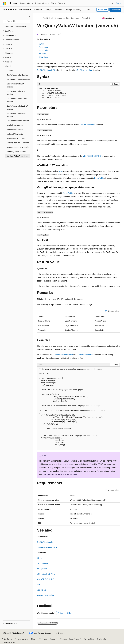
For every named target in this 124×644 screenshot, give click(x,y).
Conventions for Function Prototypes (60, 474)
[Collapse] (30, 16)
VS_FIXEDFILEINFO (92, 156)
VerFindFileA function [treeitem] (15, 125)
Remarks (42, 53)
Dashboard (115, 10)
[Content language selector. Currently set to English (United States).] (14, 633)
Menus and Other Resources (68, 18)
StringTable (99, 178)
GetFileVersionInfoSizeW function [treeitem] (16, 115)
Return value (44, 50)
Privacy (53, 639)
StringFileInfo (43, 563)
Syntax (42, 44)
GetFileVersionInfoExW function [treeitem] (16, 85)
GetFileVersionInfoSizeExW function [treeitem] (17, 107)
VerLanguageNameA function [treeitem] (18, 143)
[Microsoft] (4, 3)
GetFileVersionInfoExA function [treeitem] (18, 80)
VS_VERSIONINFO (46, 579)
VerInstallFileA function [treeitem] (15, 134)
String (40, 558)
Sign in (118, 3)
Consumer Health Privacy (70, 639)
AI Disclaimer (7, 639)
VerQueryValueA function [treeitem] (16, 152)
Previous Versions (22, 639)
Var (60, 171)
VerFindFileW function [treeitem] (15, 130)
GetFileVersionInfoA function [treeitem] (17, 75)
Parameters (43, 47)
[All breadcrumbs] (39, 18)
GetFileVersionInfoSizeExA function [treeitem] (17, 100)
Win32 (46, 18)
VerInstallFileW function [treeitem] (16, 138)
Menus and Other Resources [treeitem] (16, 27)
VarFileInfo (42, 590)
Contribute (43, 639)
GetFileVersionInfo (84, 70)
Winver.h (85, 18)
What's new (102, 10)
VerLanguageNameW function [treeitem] (18, 147)
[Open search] (112, 3)
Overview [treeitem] (10, 71)
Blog (33, 639)
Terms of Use (89, 639)
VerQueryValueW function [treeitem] (17, 156)
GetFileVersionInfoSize (47, 70)
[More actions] (118, 18)
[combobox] (17, 21)
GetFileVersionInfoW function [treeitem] (18, 121)
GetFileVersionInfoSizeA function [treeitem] (16, 93)
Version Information (45, 595)
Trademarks (102, 639)
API (53, 18)
